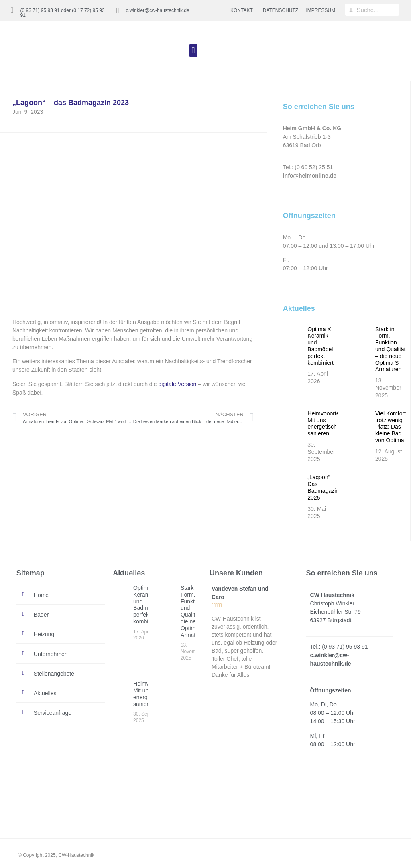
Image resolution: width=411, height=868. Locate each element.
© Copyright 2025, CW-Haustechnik (56, 855)
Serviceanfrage (53, 713)
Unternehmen (51, 654)
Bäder (41, 615)
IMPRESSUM (321, 10)
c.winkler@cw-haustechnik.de (157, 10)
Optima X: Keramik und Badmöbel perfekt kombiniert (320, 346)
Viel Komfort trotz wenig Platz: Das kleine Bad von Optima (391, 427)
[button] (193, 50)
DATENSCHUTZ (281, 10)
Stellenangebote (54, 674)
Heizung (44, 634)
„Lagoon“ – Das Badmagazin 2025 (323, 487)
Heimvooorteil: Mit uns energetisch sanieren (325, 423)
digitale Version (177, 384)
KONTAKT (242, 10)
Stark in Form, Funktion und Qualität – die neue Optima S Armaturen (391, 349)
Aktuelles (45, 693)
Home (41, 595)
